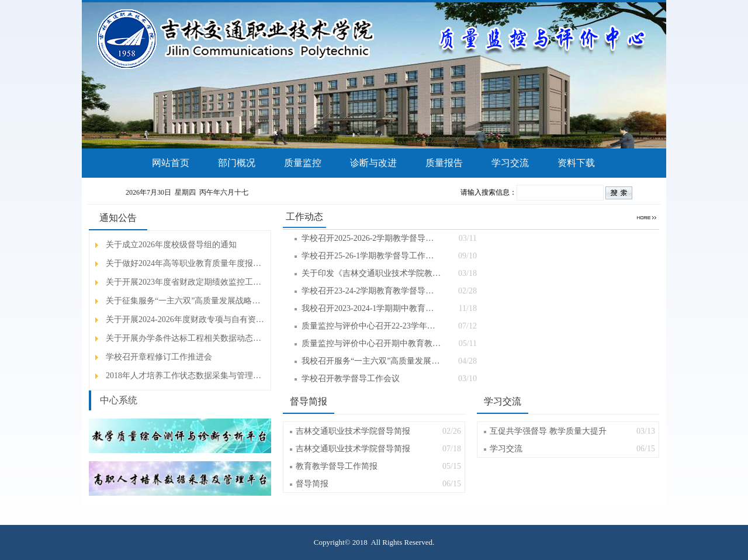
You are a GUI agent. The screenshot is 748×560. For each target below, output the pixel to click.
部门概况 (237, 163)
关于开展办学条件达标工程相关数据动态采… (186, 338)
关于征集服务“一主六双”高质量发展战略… (183, 301)
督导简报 (309, 401)
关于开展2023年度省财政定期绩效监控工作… (186, 282)
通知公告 (118, 218)
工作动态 (304, 217)
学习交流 (510, 163)
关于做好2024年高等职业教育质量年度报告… (186, 263)
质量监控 (303, 163)
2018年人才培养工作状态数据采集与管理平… (186, 376)
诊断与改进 (373, 163)
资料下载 (576, 163)
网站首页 (171, 163)
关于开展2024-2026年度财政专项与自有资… (185, 319)
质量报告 (444, 163)
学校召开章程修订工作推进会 (159, 357)
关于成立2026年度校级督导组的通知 (171, 245)
